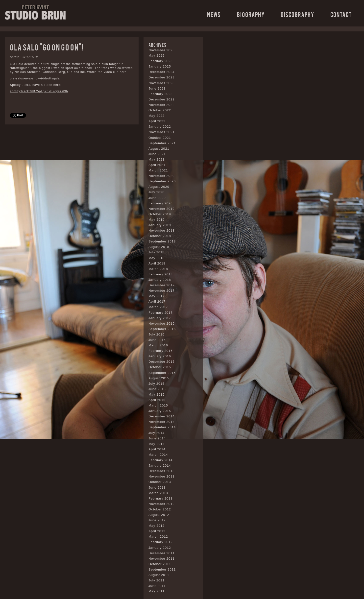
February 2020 (161, 203)
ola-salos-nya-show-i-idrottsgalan (36, 78)
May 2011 (157, 591)
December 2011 (162, 553)
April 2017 (157, 301)
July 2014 (157, 433)
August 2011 (159, 575)
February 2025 (161, 61)
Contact (341, 14)
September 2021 (162, 143)
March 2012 (158, 537)
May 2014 (157, 444)
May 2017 (157, 296)
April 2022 (157, 121)
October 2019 (160, 214)
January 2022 (160, 127)
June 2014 (157, 438)
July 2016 (157, 334)
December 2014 (162, 416)
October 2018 (160, 236)
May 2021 (157, 159)
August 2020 (159, 187)
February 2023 (161, 94)
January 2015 (160, 411)
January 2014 (160, 466)
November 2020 (162, 176)
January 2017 (160, 318)
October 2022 (160, 110)
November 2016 (162, 323)
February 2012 (161, 542)
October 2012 (160, 509)
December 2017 (162, 285)
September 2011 (162, 569)
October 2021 (160, 138)
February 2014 (161, 460)
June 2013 (157, 488)
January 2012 (160, 548)
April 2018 (157, 263)
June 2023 (157, 88)
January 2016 (160, 356)
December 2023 (162, 77)
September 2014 (162, 427)
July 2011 (157, 580)
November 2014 (162, 422)
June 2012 (157, 520)
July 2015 (157, 384)
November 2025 (162, 50)
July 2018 (157, 252)
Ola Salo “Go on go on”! (47, 47)
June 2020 (157, 198)
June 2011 (157, 586)
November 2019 (162, 209)
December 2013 (162, 471)
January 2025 (160, 66)
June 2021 (157, 154)
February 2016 (161, 351)
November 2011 (162, 559)
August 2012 (159, 515)
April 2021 (157, 165)
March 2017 (158, 307)
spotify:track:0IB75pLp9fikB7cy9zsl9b (39, 91)
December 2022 (162, 99)
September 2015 (162, 373)
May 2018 (157, 258)
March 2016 (158, 345)
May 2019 (157, 220)
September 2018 (162, 241)
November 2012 (162, 504)
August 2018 (159, 247)
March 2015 (158, 405)
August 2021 (159, 149)
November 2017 (162, 291)
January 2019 (160, 225)
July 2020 (157, 192)
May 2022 (157, 116)
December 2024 (162, 72)
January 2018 (160, 280)
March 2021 (158, 170)
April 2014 (157, 449)
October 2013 (160, 482)
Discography (297, 14)
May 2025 (157, 56)
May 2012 (157, 526)
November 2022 (162, 105)
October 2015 (160, 367)
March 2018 (158, 269)
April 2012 (157, 531)
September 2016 (162, 329)
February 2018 (161, 274)
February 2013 (161, 498)
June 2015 (157, 389)
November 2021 (162, 132)
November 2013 (162, 476)
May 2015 (157, 395)
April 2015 (157, 400)
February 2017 (161, 313)
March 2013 (158, 493)
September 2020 (162, 181)
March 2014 (158, 455)
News (214, 14)
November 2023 (162, 83)
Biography (251, 14)
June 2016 (157, 340)
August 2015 (159, 378)
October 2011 (160, 564)
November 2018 (162, 230)
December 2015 (162, 362)
